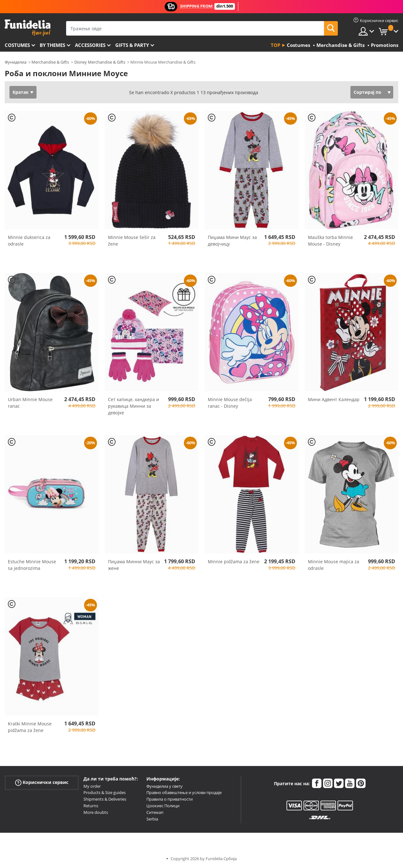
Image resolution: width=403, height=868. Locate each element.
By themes (52, 45)
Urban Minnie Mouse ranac (30, 403)
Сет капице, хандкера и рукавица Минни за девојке (133, 406)
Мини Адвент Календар (334, 399)
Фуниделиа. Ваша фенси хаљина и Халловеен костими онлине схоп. (28, 28)
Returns (91, 806)
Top (275, 45)
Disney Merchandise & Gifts (100, 62)
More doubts (96, 812)
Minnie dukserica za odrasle (29, 241)
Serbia (152, 819)
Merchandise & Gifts (50, 62)
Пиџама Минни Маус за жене (134, 565)
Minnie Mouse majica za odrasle (334, 565)
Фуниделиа (16, 62)
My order (92, 786)
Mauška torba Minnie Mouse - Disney (330, 241)
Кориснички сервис (42, 782)
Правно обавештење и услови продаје (184, 792)
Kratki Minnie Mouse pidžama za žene (30, 727)
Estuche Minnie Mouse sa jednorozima (32, 565)
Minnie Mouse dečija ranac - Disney (230, 403)
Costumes (17, 45)
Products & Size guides (105, 792)
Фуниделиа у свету (165, 786)
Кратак (21, 92)
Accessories (90, 45)
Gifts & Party (132, 45)
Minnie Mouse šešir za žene (132, 241)
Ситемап (155, 812)
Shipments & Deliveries (105, 799)
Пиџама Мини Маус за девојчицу (232, 241)
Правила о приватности (170, 799)
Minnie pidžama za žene (234, 562)
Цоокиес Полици (163, 806)
